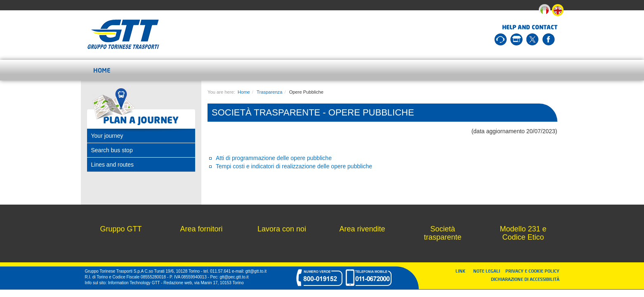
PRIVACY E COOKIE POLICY (532, 271)
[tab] (141, 136)
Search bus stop (112, 150)
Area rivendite (362, 229)
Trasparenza (269, 92)
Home (102, 70)
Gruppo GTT (121, 229)
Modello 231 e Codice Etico (523, 233)
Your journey (107, 136)
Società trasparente (442, 233)
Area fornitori (201, 229)
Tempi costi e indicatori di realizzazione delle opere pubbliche (294, 166)
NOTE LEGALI (488, 271)
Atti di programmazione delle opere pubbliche (274, 158)
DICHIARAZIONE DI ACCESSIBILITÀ (525, 279)
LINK (463, 271)
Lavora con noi (282, 229)
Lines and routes (113, 165)
